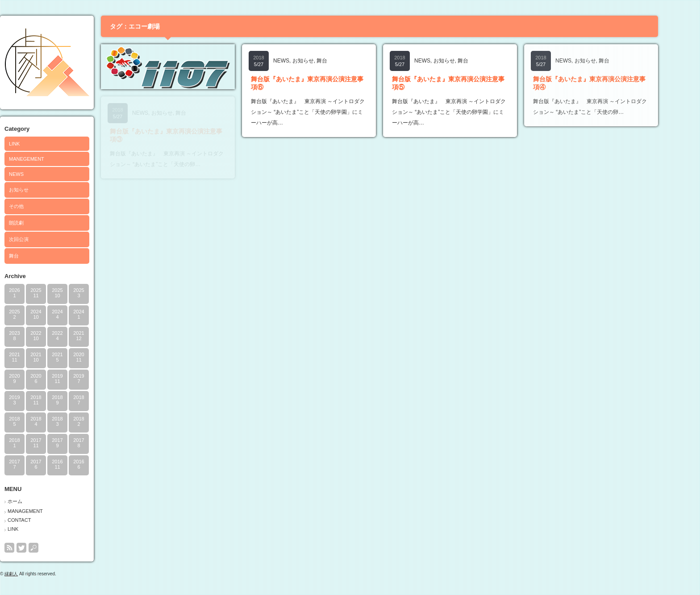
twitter (41, 548)
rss (29, 548)
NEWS (35, 174)
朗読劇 (35, 223)
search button (53, 548)
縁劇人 (30, 574)
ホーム (34, 501)
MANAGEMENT (44, 511)
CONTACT (38, 520)
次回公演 (38, 239)
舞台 (33, 256)
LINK (33, 144)
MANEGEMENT (46, 159)
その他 (35, 206)
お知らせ (38, 190)
